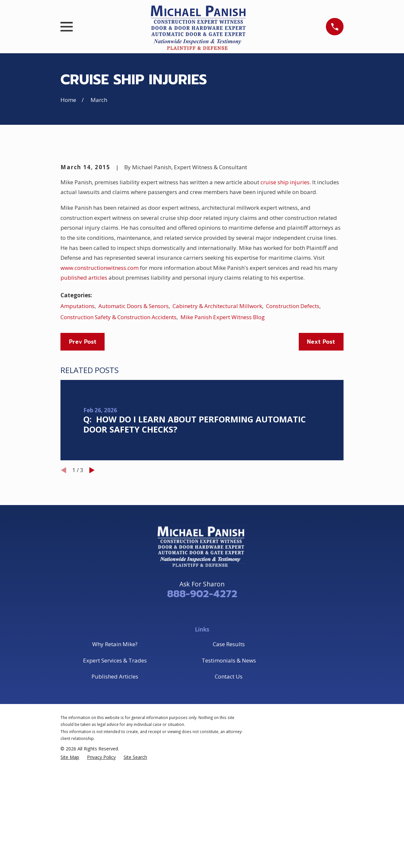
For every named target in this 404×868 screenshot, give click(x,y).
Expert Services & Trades (115, 771)
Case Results (229, 755)
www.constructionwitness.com (100, 379)
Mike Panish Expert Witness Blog (223, 428)
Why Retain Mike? (115, 755)
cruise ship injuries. (286, 293)
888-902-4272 (202, 705)
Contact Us (229, 787)
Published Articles (115, 787)
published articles (84, 389)
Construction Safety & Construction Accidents (118, 428)
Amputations (77, 417)
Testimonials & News (229, 771)
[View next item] (92, 581)
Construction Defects (293, 417)
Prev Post (83, 453)
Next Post (321, 453)
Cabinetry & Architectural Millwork (217, 417)
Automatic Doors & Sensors (134, 417)
